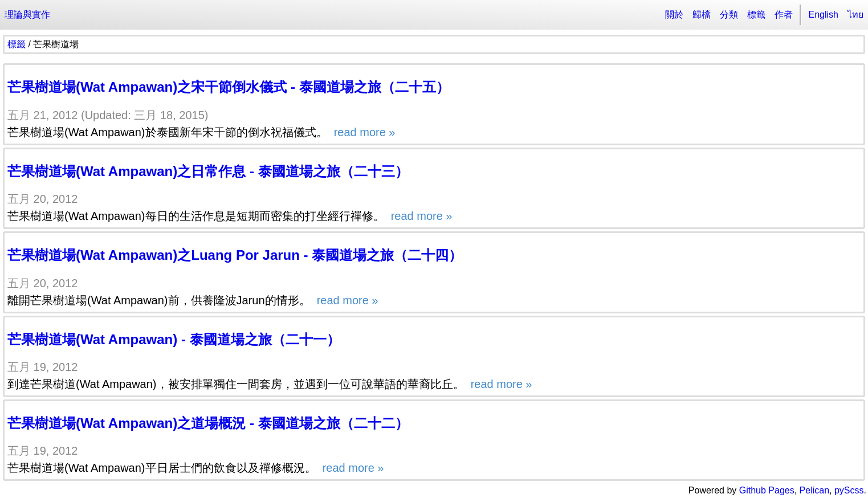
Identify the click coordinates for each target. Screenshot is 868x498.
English (824, 15)
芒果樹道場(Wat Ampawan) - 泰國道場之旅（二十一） (174, 339)
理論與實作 (27, 15)
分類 (729, 15)
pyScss (849, 490)
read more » (363, 132)
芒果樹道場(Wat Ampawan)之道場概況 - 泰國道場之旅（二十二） (208, 423)
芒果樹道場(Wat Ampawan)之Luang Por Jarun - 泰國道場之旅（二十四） (235, 255)
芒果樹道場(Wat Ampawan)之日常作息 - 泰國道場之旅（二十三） (208, 171)
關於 (674, 15)
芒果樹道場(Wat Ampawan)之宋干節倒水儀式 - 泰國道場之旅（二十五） (229, 87)
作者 (784, 15)
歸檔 (702, 15)
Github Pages (767, 490)
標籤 (756, 15)
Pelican (814, 490)
